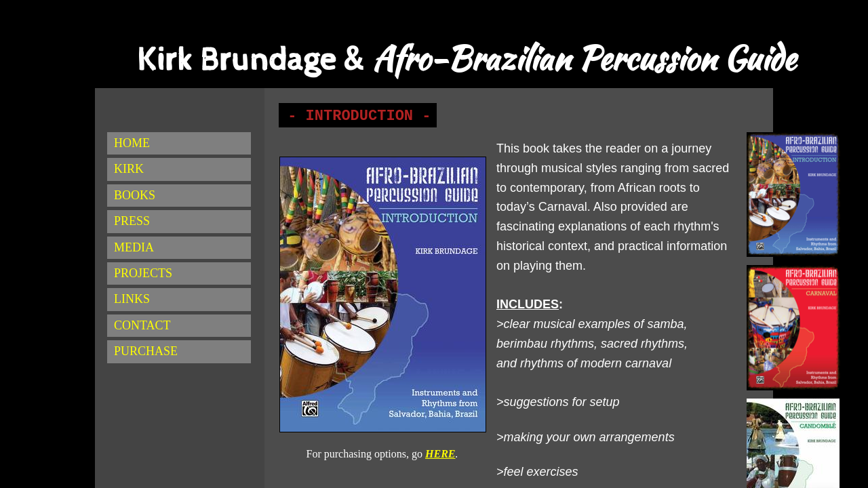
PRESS (132, 221)
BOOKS (135, 195)
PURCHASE (146, 351)
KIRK (129, 169)
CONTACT (142, 325)
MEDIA (134, 247)
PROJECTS (143, 273)
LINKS (132, 299)
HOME (132, 143)
